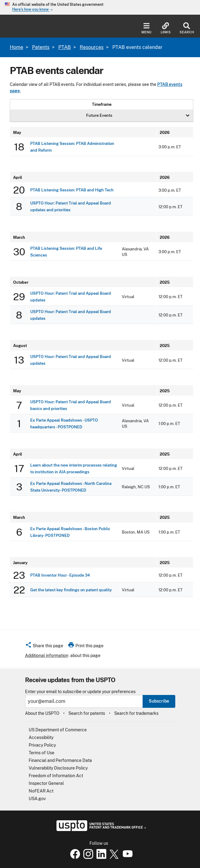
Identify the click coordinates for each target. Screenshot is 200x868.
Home (16, 47)
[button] (44, 647)
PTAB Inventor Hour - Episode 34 (60, 575)
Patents (41, 47)
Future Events (99, 115)
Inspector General (46, 783)
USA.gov (37, 799)
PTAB (65, 47)
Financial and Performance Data (60, 760)
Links (166, 28)
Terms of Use (42, 753)
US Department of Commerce (58, 730)
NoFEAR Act (41, 791)
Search (187, 28)
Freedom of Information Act (56, 776)
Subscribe (159, 701)
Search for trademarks (136, 713)
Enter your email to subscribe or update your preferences (80, 692)
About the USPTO (42, 713)
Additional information (47, 656)
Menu (146, 28)
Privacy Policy (42, 745)
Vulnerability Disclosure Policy (58, 768)
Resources (92, 47)
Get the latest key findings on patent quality (71, 590)
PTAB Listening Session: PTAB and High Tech (72, 190)
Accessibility (41, 737)
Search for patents (87, 713)
